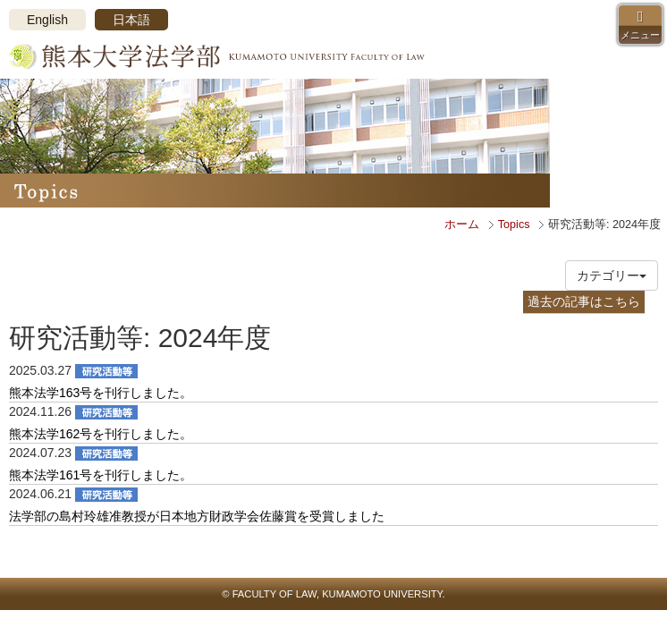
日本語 (131, 20)
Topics (514, 225)
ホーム (462, 225)
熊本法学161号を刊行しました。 (101, 475)
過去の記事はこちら (584, 301)
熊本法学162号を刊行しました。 (101, 434)
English (47, 20)
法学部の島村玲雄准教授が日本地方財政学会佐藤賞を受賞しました (197, 516)
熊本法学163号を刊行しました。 (101, 393)
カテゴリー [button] (612, 275)
